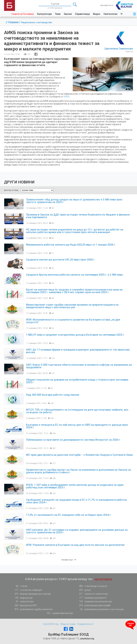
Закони (68, 14)
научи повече (103, 579)
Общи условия (68, 624)
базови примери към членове (32, 594)
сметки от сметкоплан (93, 594)
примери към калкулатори (94, 602)
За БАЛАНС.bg (51, 624)
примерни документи (92, 598)
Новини (14, 22)
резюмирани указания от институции (100, 609)
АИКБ (67, 97)
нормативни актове (59, 613)
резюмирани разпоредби (94, 605)
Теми (58, 14)
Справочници (82, 14)
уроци (84, 590)
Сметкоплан (110, 14)
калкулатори (23, 602)
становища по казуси (92, 586)
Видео (97, 14)
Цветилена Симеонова (119, 49)
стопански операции (27, 590)
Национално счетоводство (37, 22)
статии (20, 586)
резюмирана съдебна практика (33, 609)
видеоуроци (23, 598)
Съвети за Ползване (23, 14)
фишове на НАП (25, 605)
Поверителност (86, 624)
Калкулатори (44, 14)
